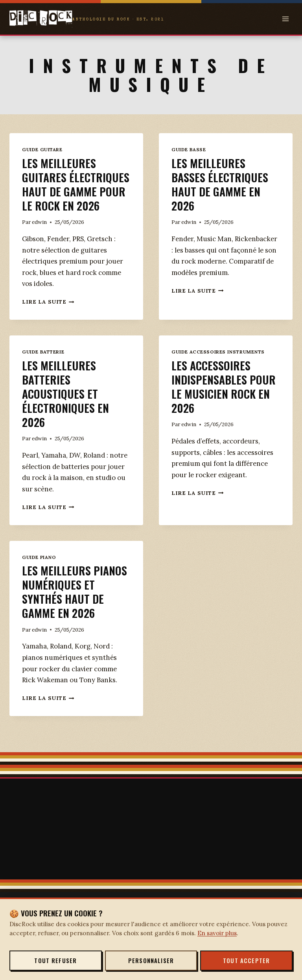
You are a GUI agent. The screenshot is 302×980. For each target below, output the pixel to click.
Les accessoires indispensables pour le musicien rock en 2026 (226, 400)
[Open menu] (285, 19)
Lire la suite (48, 316)
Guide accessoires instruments (218, 366)
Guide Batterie (43, 366)
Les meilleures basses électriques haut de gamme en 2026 (221, 184)
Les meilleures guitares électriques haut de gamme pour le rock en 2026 (76, 191)
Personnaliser (151, 961)
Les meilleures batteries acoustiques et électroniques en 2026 (67, 408)
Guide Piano (39, 571)
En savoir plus (217, 933)
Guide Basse (189, 149)
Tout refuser (55, 961)
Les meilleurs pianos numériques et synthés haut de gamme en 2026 (76, 605)
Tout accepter (246, 961)
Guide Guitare (42, 149)
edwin (39, 236)
